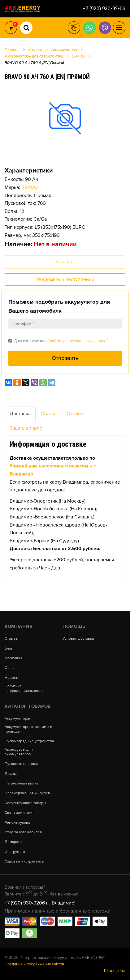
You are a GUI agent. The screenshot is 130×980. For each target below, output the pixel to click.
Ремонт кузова (17, 823)
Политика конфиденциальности (24, 688)
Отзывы (75, 414)
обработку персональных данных (75, 341)
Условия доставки (78, 639)
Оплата (49, 414)
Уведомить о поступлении (65, 279)
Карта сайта (115, 971)
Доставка (20, 414)
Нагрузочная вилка (21, 784)
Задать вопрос (26, 428)
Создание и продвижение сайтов (34, 964)
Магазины (13, 658)
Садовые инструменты (24, 862)
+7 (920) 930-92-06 (104, 9)
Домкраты (13, 842)
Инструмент (15, 852)
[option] (65, 117)
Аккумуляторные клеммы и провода (28, 729)
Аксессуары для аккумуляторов (19, 752)
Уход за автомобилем (24, 832)
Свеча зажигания (20, 813)
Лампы (11, 774)
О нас (9, 668)
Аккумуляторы (17, 719)
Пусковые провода (21, 764)
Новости (12, 678)
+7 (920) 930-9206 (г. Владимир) (40, 903)
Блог (9, 649)
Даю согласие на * (58, 341)
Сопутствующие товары (25, 803)
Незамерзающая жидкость (28, 793)
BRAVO (30, 187)
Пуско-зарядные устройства (29, 741)
